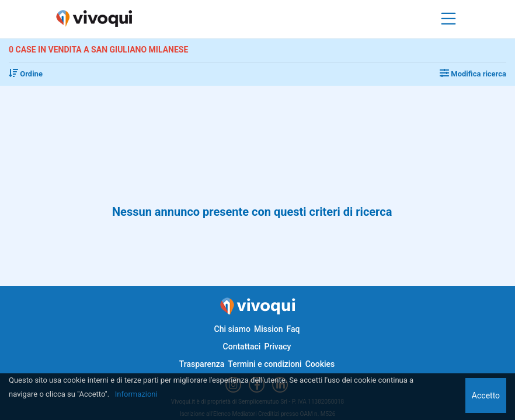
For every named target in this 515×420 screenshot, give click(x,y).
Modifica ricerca (473, 74)
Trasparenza (202, 364)
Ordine (26, 74)
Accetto (486, 395)
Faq (293, 329)
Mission (269, 329)
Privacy (277, 346)
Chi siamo (232, 329)
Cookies (320, 364)
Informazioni (136, 394)
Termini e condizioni (265, 364)
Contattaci (242, 346)
